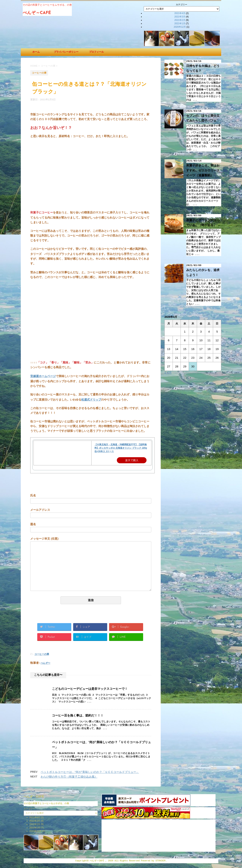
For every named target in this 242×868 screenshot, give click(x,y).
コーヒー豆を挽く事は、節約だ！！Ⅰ (78, 716)
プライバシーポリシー (66, 52)
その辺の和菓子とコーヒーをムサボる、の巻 (46, 803)
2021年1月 (180, 23)
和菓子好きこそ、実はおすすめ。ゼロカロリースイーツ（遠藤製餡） (203, 171)
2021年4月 (180, 13)
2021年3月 (180, 17)
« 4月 (168, 373)
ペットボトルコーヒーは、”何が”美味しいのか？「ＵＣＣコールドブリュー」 (90, 772)
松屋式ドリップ (91, 400)
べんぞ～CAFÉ (37, 13)
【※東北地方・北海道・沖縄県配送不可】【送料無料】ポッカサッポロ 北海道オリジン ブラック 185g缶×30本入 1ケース (121, 448)
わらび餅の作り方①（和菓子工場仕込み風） (69, 777)
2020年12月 (180, 27)
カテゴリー (181, 5)
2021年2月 (180, 20)
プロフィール (96, 52)
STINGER (160, 861)
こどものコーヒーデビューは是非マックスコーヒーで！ (90, 689)
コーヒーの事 (42, 654)
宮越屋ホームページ (43, 376)
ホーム (36, 52)
